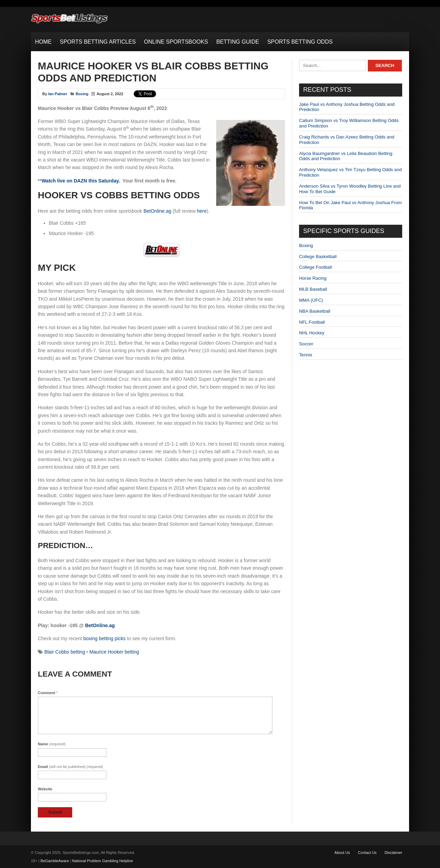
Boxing (82, 94)
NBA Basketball (315, 311)
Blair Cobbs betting (65, 652)
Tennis (306, 355)
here (202, 211)
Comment (48, 693)
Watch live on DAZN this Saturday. (81, 181)
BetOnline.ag (157, 211)
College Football (315, 267)
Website (45, 789)
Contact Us (367, 853)
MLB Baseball (313, 289)
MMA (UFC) (311, 300)
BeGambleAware (55, 861)
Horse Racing (313, 278)
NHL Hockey (312, 333)
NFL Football (312, 322)
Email (70, 767)
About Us (342, 853)
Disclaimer (393, 853)
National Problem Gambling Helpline (103, 861)
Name (52, 744)
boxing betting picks (104, 638)
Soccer (306, 344)
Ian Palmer (58, 94)
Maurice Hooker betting (114, 652)
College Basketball (318, 257)
